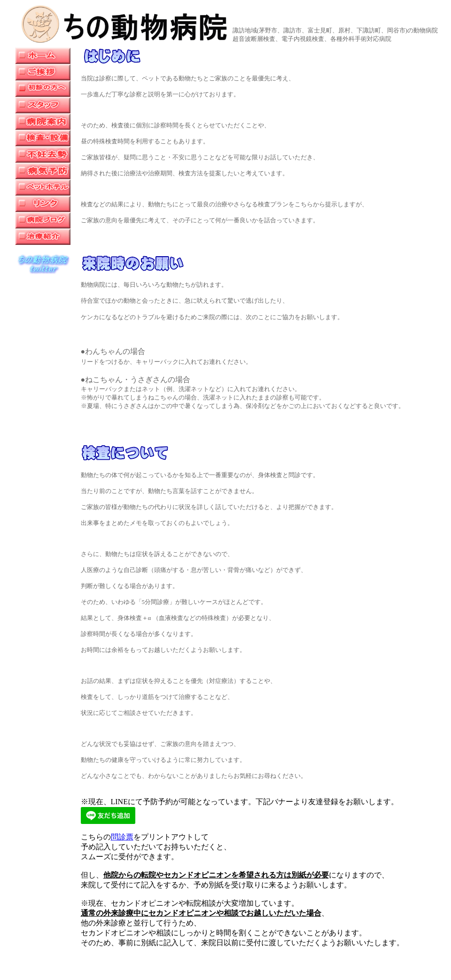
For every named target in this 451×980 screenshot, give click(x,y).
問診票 (122, 837)
